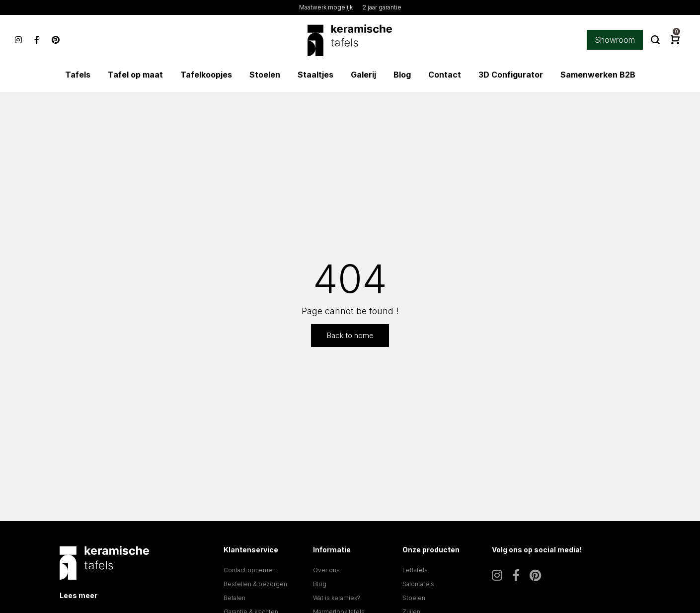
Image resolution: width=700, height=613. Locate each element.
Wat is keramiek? (337, 598)
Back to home (350, 335)
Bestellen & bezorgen (255, 584)
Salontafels (418, 584)
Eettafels (415, 570)
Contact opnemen (250, 570)
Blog (320, 584)
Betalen (234, 598)
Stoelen (414, 598)
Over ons (326, 570)
